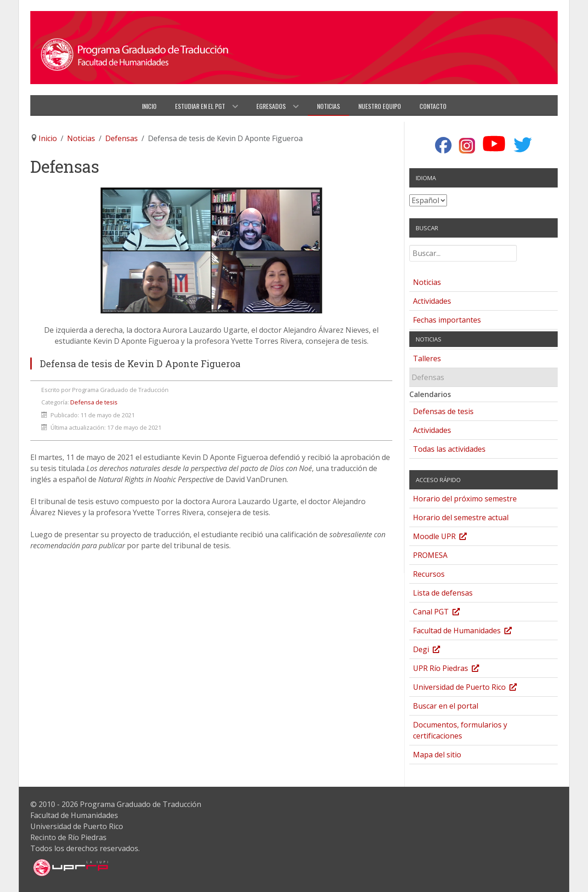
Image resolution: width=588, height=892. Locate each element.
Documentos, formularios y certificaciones (460, 730)
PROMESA (430, 555)
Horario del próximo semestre (465, 499)
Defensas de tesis (443, 411)
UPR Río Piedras (455, 669)
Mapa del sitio (437, 755)
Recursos (429, 574)
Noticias (427, 282)
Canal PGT (446, 613)
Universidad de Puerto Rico (474, 688)
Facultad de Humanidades (472, 632)
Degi (436, 651)
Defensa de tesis (94, 402)
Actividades (432, 301)
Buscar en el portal (446, 706)
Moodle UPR (449, 537)
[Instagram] (467, 146)
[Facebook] (443, 146)
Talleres (427, 358)
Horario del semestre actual (461, 517)
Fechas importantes (447, 320)
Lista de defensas (443, 593)
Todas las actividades (449, 449)
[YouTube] (494, 144)
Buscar (410, 249)
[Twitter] (523, 145)
